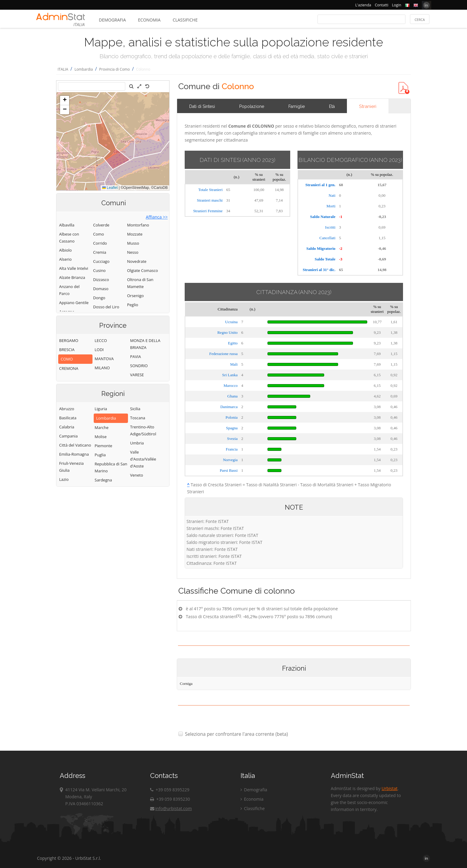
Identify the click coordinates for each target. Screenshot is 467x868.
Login (397, 5)
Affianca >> (157, 217)
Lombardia (84, 69)
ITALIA (63, 69)
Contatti (382, 5)
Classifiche (185, 20)
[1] (238, 616)
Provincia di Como (114, 69)
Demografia (112, 20)
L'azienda (363, 5)
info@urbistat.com (171, 808)
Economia (149, 20)
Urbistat (389, 788)
